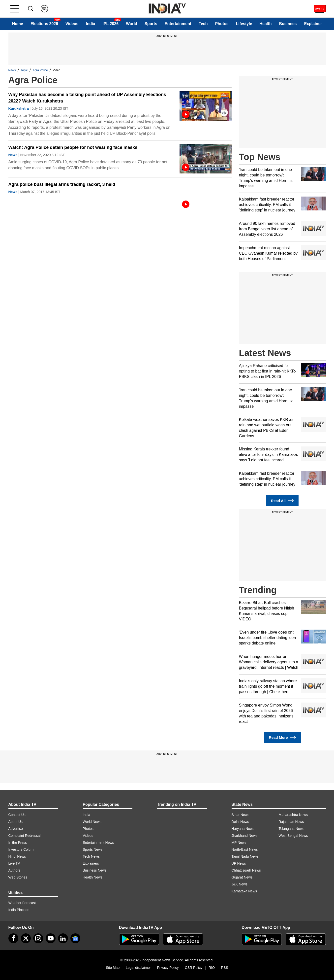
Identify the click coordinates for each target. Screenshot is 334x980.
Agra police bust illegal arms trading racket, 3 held (62, 184)
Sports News (93, 849)
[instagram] (38, 938)
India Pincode (19, 910)
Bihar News (241, 815)
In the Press (18, 843)
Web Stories (18, 877)
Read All (282, 501)
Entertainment (178, 24)
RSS (225, 968)
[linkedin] (63, 938)
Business (288, 24)
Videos (72, 24)
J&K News (240, 884)
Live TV (14, 863)
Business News (95, 870)
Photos (222, 24)
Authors (14, 870)
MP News (239, 843)
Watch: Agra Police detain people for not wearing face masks (73, 147)
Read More (282, 738)
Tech (203, 24)
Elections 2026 (44, 24)
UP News (239, 863)
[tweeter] (26, 938)
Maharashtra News (293, 815)
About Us (16, 822)
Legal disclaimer (138, 968)
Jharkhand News (244, 836)
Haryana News (243, 829)
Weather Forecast (22, 903)
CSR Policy (194, 968)
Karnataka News (244, 891)
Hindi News (17, 856)
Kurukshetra (19, 108)
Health (266, 24)
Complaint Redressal (25, 836)
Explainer (313, 24)
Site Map (113, 968)
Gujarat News (242, 877)
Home (17, 24)
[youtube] (51, 938)
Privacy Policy (168, 968)
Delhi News (240, 822)
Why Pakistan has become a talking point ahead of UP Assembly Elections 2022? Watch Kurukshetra (87, 98)
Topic (24, 70)
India (90, 24)
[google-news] (75, 938)
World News (92, 822)
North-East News (245, 849)
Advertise (16, 829)
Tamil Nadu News (245, 856)
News (12, 70)
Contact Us (17, 815)
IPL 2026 (111, 24)
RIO (212, 968)
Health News (93, 877)
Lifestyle (244, 24)
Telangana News (292, 829)
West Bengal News (293, 836)
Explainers (91, 863)
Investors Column (22, 849)
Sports (151, 24)
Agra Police (40, 70)
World (132, 24)
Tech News (91, 856)
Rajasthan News (291, 822)
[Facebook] (13, 938)
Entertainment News (98, 843)
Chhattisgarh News (246, 870)
